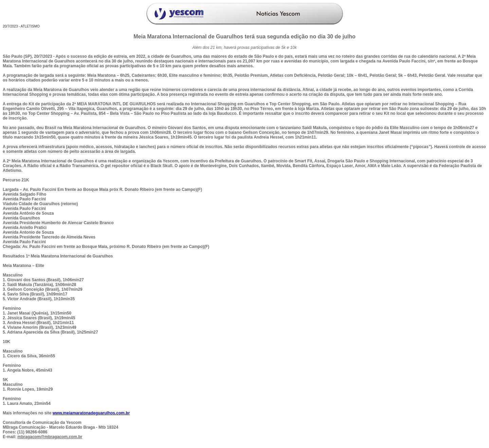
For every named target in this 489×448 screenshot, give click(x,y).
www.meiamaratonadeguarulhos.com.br (91, 413)
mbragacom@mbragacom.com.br (50, 437)
